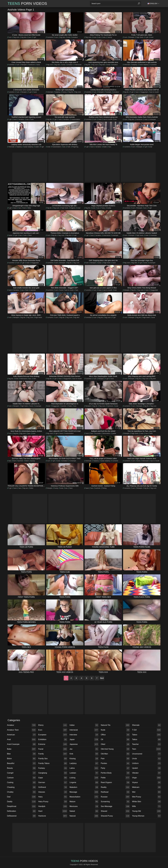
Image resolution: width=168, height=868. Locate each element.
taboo (147, 735)
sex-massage (115, 806)
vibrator (147, 773)
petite (114, 433)
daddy (21, 802)
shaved (115, 811)
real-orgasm (115, 782)
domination (107, 433)
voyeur (147, 782)
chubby (21, 792)
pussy (33, 461)
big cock (17, 37)
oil (115, 739)
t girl (35, 37)
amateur (75, 37)
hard (53, 811)
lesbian (84, 773)
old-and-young (115, 749)
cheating (21, 787)
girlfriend (53, 787)
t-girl (147, 730)
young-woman (147, 816)
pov (30, 37)
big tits (88, 65)
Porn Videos (27, 3)
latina (84, 768)
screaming (115, 802)
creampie (153, 119)
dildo (29, 208)
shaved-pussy (115, 816)
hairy (103, 208)
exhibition (53, 739)
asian (37, 147)
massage (84, 792)
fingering (75, 147)
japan (84, 739)
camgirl (21, 773)
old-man (115, 754)
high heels (140, 37)
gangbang (53, 773)
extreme (53, 744)
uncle (147, 759)
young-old (147, 811)
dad (21, 797)
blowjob (132, 37)
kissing (84, 759)
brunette (98, 433)
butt (24, 208)
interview (84, 735)
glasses (53, 792)
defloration (21, 811)
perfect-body (115, 773)
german (53, 782)
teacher (147, 744)
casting (21, 782)
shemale (127, 65)
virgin (147, 778)
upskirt (147, 768)
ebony (53, 725)
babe (105, 147)
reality (109, 208)
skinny (110, 37)
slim (35, 379)
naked (84, 811)
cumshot (50, 37)
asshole (33, 290)
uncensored (147, 754)
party (115, 768)
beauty (21, 768)
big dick (24, 37)
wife (147, 806)
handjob (108, 92)
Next (102, 678)
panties (64, 406)
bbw (21, 754)
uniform (147, 763)
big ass (25, 488)
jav (84, 749)
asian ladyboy (144, 65)
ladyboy (135, 65)
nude (115, 730)
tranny (65, 92)
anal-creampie (21, 744)
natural (84, 816)
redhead (115, 792)
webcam (147, 787)
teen (30, 235)
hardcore (32, 65)
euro (53, 730)
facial (53, 749)
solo (104, 37)
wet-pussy (147, 797)
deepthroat (21, 806)
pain (115, 759)
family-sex (53, 759)
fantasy (53, 768)
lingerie (73, 208)
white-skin (147, 802)
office (115, 735)
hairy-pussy (53, 802)
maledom (84, 787)
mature (84, 802)
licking (84, 778)
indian (84, 725)
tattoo (147, 739)
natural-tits (115, 725)
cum (10, 37)
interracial (78, 65)
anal (69, 37)
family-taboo (53, 763)
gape (53, 778)
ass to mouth (154, 92)
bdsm (27, 461)
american (21, 735)
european (53, 735)
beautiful (21, 763)
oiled (115, 744)
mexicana (84, 806)
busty (56, 488)
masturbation (76, 119)
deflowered (21, 816)
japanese (84, 744)
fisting (105, 488)
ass (100, 37)
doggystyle (144, 92)
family (53, 754)
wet (147, 792)
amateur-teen (21, 730)
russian (115, 797)
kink (84, 754)
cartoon (21, 778)
